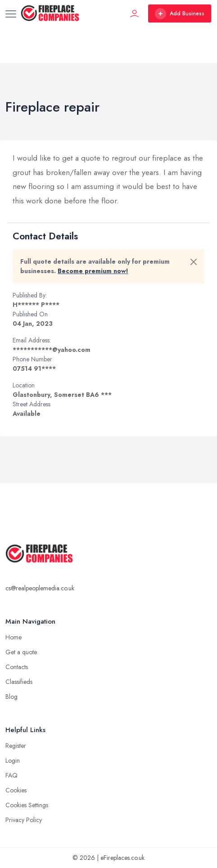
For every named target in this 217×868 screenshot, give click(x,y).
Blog (11, 697)
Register (16, 746)
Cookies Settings (27, 805)
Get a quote (21, 652)
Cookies (16, 790)
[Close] (194, 262)
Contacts (17, 667)
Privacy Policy (24, 820)
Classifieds (19, 682)
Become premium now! (93, 271)
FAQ (11, 775)
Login (13, 760)
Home (14, 637)
